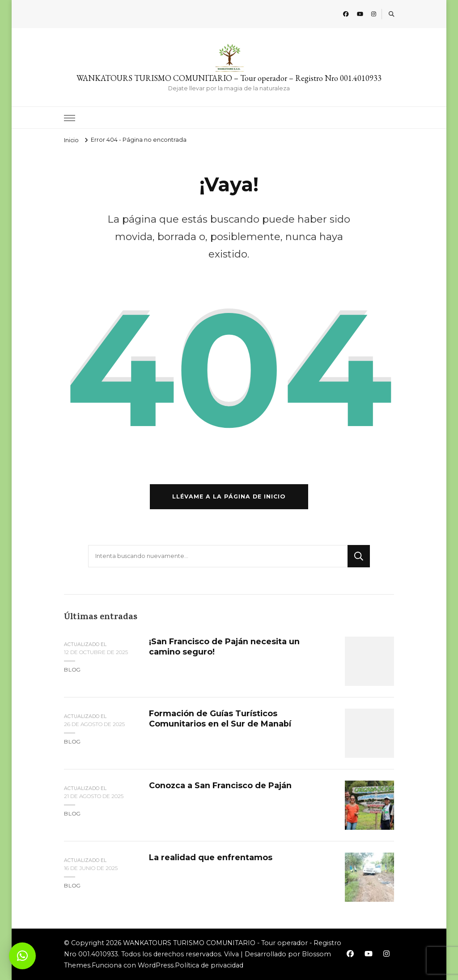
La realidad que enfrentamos (211, 857)
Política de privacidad (209, 965)
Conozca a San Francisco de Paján (220, 785)
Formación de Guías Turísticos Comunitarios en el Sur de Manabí (220, 718)
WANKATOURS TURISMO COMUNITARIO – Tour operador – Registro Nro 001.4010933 (229, 78)
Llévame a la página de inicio (229, 496)
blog (72, 670)
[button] (22, 956)
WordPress (156, 965)
